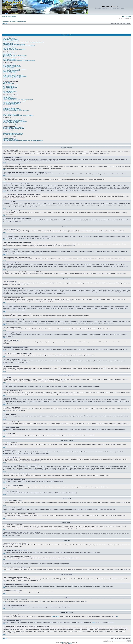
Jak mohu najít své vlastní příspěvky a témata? (14, 124)
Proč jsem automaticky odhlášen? (11, 41)
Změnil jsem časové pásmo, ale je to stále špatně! (15, 56)
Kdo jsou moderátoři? (8, 97)
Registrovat (13, 17)
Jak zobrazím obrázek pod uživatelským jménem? (15, 58)
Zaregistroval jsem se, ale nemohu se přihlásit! (14, 45)
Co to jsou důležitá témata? (9, 90)
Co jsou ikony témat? (8, 93)
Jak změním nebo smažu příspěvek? (12, 65)
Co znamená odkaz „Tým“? (9, 105)
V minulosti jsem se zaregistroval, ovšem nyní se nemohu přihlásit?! (19, 46)
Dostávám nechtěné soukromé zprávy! (12, 110)
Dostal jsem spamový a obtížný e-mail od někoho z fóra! (16, 111)
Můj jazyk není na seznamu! (9, 57)
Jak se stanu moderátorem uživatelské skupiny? (14, 101)
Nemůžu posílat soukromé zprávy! (11, 108)
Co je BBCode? (6, 83)
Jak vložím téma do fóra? (9, 64)
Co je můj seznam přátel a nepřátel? (11, 114)
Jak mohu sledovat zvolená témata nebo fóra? (14, 129)
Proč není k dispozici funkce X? (10, 139)
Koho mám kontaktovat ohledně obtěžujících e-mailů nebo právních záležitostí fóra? (23, 141)
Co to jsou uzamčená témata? (10, 91)
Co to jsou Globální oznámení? (10, 88)
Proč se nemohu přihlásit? (9, 38)
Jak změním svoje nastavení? (10, 53)
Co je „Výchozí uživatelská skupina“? (12, 104)
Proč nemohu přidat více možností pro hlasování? (15, 69)
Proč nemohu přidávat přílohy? (10, 73)
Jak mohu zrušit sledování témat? (11, 130)
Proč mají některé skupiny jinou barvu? (12, 102)
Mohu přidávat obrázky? (9, 86)
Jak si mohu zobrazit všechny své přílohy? (13, 135)
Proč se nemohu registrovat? (10, 48)
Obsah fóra (5, 24)
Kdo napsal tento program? (9, 138)
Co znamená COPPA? (8, 47)
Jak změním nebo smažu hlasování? (12, 70)
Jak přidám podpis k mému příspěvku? (12, 67)
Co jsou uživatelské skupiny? (10, 99)
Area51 (94, 622)
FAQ (124, 17)
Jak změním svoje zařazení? (10, 59)
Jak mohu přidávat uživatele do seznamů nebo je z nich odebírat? (18, 116)
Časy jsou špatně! (7, 54)
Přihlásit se (6, 17)
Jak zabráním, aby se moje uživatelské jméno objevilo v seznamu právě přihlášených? (23, 42)
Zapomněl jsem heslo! (8, 43)
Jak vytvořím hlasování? (9, 68)
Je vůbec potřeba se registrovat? (11, 40)
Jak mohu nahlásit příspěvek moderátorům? (13, 75)
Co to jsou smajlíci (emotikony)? (10, 85)
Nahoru (4, 155)
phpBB (62, 643)
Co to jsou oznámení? (8, 89)
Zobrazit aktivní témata (21, 22)
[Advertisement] (66, 30)
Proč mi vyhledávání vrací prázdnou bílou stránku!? (15, 121)
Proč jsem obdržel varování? (10, 74)
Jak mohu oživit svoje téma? (10, 79)
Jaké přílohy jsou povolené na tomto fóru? (13, 133)
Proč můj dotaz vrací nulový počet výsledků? (13, 120)
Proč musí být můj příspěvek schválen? (12, 78)
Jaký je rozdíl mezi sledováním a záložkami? (13, 127)
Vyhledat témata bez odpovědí (9, 22)
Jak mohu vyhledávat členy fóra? (11, 123)
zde (117, 616)
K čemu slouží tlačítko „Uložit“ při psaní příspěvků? (15, 77)
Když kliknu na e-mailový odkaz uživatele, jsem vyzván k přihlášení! (19, 61)
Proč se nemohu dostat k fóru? (10, 72)
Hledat (128, 17)
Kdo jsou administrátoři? (9, 96)
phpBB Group (56, 616)
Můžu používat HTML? (8, 84)
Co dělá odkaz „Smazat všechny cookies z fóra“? (14, 50)
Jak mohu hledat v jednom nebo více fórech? (13, 119)
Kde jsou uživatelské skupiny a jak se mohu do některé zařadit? (18, 100)
